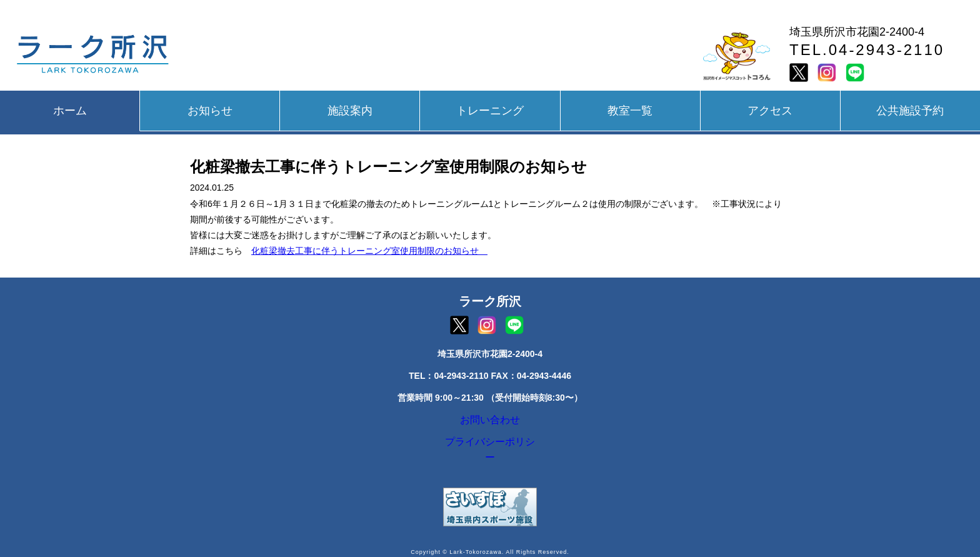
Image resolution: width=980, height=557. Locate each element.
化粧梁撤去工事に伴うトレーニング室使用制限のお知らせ (369, 251)
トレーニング (490, 111)
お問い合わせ (490, 423)
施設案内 (350, 111)
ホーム (70, 111)
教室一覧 (630, 111)
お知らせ (210, 111)
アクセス (770, 111)
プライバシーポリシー (490, 451)
